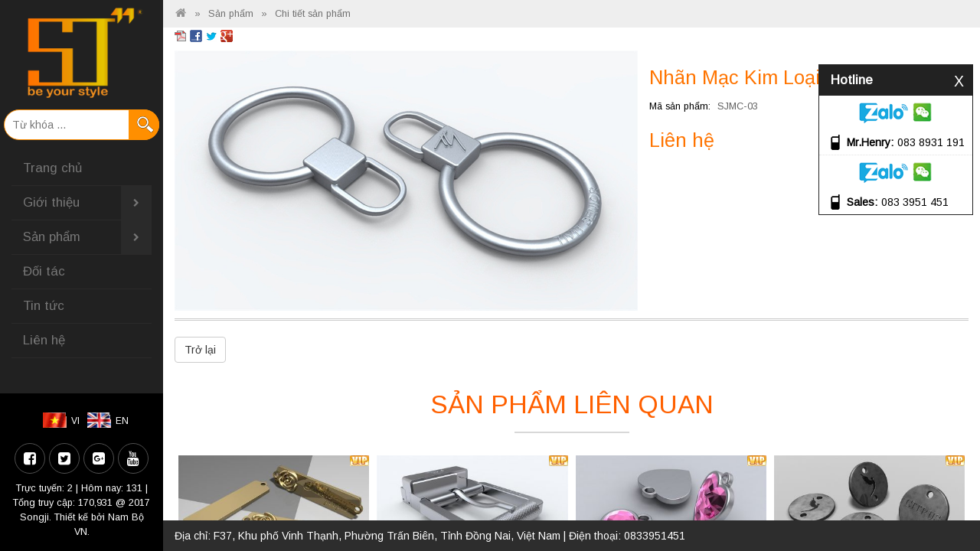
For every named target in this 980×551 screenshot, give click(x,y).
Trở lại (200, 350)
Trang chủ (52, 168)
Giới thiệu (87, 203)
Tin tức (44, 306)
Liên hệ (44, 340)
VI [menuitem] (75, 421)
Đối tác (44, 271)
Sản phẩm (87, 237)
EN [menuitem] (122, 421)
